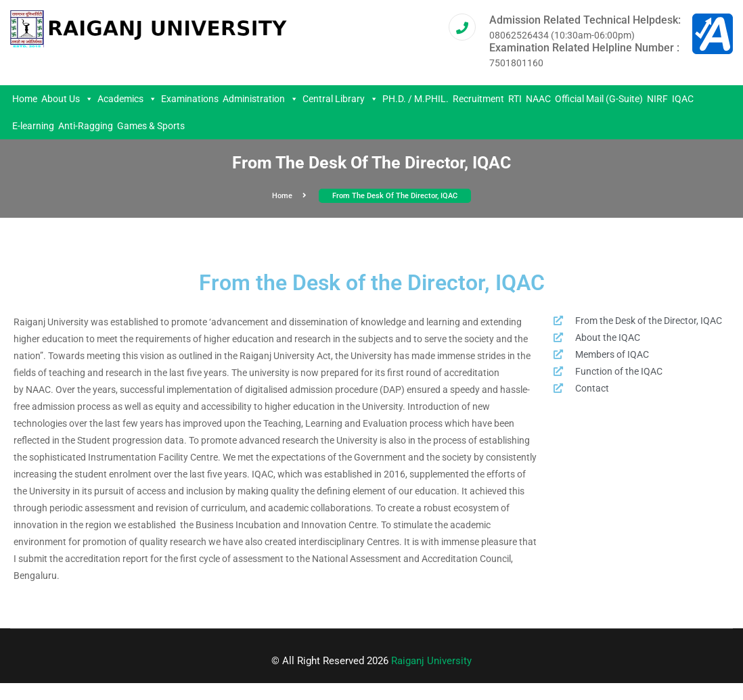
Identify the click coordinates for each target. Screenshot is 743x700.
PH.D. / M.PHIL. (415, 99)
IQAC (683, 99)
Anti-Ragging (86, 126)
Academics (127, 99)
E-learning (33, 126)
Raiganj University (431, 661)
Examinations (190, 99)
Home (25, 99)
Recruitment (478, 99)
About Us (67, 99)
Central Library (340, 99)
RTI (515, 99)
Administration (261, 99)
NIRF (657, 99)
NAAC (538, 99)
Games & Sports (151, 126)
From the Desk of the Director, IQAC (395, 196)
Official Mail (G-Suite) (599, 99)
